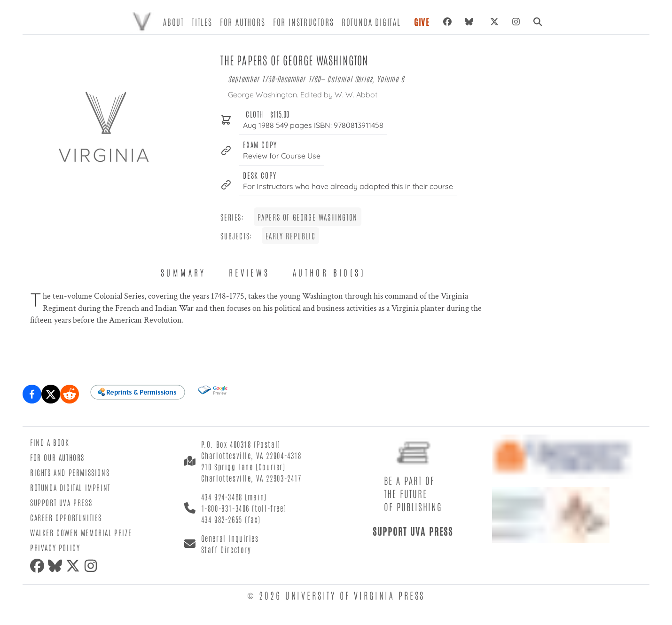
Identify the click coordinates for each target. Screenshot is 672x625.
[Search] (538, 22)
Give (422, 22)
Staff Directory (226, 549)
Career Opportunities (66, 517)
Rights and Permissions (70, 472)
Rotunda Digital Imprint (70, 487)
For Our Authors (57, 457)
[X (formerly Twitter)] (494, 22)
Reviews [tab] (250, 272)
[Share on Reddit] (70, 394)
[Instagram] (516, 22)
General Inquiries (230, 538)
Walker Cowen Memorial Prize (81, 532)
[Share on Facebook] (32, 394)
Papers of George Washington (308, 217)
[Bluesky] (471, 22)
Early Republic (290, 236)
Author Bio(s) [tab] (329, 272)
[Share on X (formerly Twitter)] (51, 394)
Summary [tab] (184, 272)
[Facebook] (447, 22)
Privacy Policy (55, 547)
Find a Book (50, 442)
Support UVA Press (61, 502)
